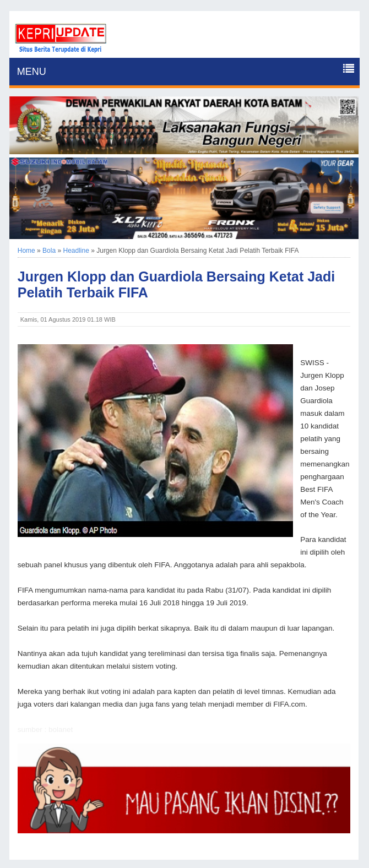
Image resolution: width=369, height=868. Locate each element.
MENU (32, 72)
